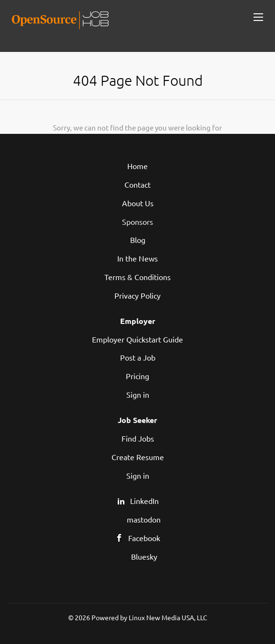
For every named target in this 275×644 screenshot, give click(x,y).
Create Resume (138, 457)
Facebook (144, 538)
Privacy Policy (137, 295)
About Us (138, 203)
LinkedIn (144, 501)
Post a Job (138, 357)
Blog (138, 240)
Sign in (138, 394)
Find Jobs (138, 438)
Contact (137, 184)
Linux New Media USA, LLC (168, 617)
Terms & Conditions (137, 277)
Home (137, 166)
